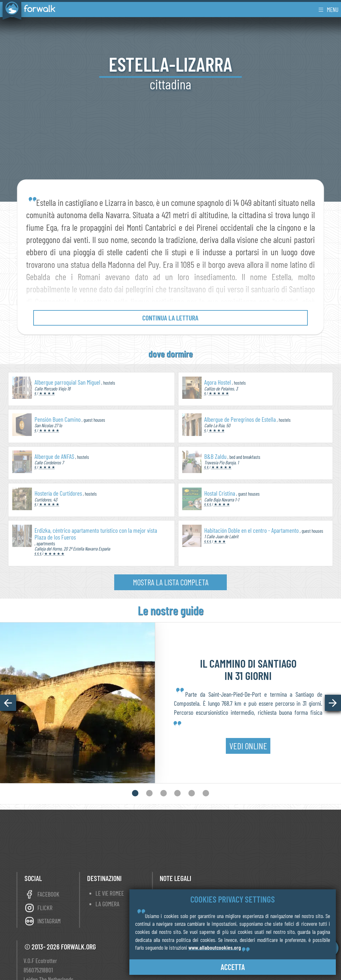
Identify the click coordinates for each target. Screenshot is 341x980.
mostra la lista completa (171, 582)
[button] (8, 703)
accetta (233, 967)
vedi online (248, 741)
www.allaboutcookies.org (215, 947)
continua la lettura (170, 318)
